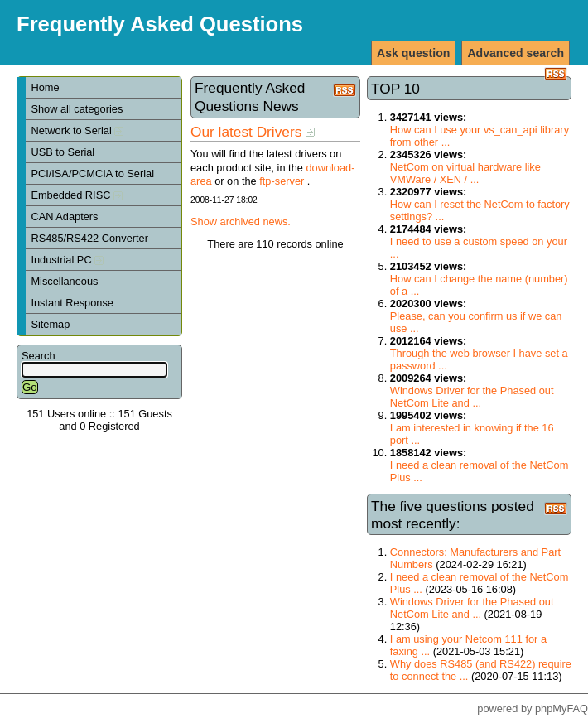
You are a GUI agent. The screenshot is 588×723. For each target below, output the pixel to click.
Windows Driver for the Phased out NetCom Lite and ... (472, 397)
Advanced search (516, 53)
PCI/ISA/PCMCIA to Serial (92, 174)
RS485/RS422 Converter (89, 238)
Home (45, 87)
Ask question (413, 53)
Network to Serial (77, 130)
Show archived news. (241, 222)
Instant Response (72, 303)
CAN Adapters (64, 217)
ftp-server (282, 181)
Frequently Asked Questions (160, 24)
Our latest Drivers (253, 132)
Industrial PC (67, 260)
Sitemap (50, 324)
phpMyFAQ (561, 709)
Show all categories (77, 109)
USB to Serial (63, 152)
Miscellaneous (64, 281)
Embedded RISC (77, 195)
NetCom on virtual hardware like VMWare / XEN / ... (465, 173)
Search (39, 356)
